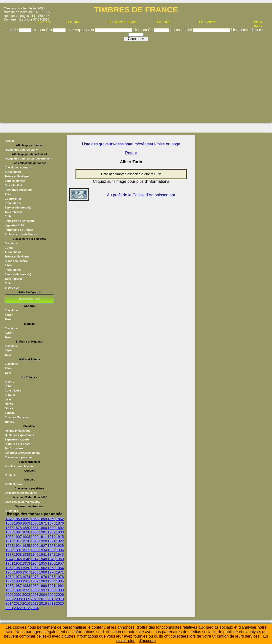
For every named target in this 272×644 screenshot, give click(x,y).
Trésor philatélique (17, 176)
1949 (51, 559)
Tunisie (9, 422)
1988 (26, 586)
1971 (60, 572)
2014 (9, 603)
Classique (11, 243)
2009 (26, 599)
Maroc (9, 404)
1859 (43, 519)
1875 (51, 523)
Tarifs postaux (14, 448)
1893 (9, 532)
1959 (18, 568)
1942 (51, 554)
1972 (9, 577)
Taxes (9, 337)
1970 (51, 572)
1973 (18, 577)
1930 (9, 550)
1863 (9, 523)
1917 (18, 541)
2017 (35, 603)
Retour (131, 153)
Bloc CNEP (12, 288)
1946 (26, 559)
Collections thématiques (21, 493)
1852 (26, 519)
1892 (60, 528)
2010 (35, 599)
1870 (35, 523)
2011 (43, 599)
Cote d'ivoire (13, 391)
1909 (35, 537)
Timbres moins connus (29, 299)
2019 (51, 603)
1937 (9, 554)
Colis (8, 216)
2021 (9, 608)
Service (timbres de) (18, 207)
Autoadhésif (13, 172)
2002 (26, 595)
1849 (9, 519)
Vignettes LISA (14, 225)
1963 (51, 568)
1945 (18, 559)
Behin (9, 386)
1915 (60, 537)
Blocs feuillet (13, 185)
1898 (26, 532)
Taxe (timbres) (14, 212)
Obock (9, 408)
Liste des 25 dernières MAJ (23, 502)
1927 (43, 546)
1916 (9, 541)
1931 (18, 550)
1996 (35, 590)
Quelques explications (19, 435)
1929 (60, 546)
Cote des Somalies (17, 417)
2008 (18, 599)
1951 (9, 563)
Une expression (81, 30)
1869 (26, 523)
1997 (43, 590)
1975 (35, 577)
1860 (51, 519)
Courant (10, 248)
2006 (60, 595)
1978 (60, 577)
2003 (35, 595)
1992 (60, 586)
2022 (18, 608)
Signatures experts (17, 439)
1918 (26, 541)
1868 (18, 523)
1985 (60, 581)
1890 (51, 528)
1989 (35, 586)
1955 (43, 563)
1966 (18, 572)
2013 (60, 599)
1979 (9, 581)
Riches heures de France (21, 234)
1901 (43, 532)
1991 (51, 586)
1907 (18, 537)
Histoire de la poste (17, 444)
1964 (60, 568)
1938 (18, 554)
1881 (35, 528)
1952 (18, 563)
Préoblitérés (13, 203)
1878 (18, 528)
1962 (43, 568)
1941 (43, 554)
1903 (60, 532)
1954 (35, 563)
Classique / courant (17, 167)
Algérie (9, 382)
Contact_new (13, 484)
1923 (9, 546)
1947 (35, 559)
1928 (51, 546)
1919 (35, 541)
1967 (26, 572)
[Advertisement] (136, 80)
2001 (18, 595)
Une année (144, 30)
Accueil (10, 141)
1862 (60, 519)
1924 (18, 546)
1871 (43, 523)
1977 (51, 577)
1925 (26, 546)
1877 (9, 528)
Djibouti (10, 395)
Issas (8, 399)
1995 (26, 590)
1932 (26, 550)
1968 (35, 572)
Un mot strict (181, 30)
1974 (26, 577)
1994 (18, 590)
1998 (51, 590)
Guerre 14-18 (13, 199)
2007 (9, 599)
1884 (43, 528)
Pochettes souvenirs (18, 190)
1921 (51, 541)
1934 (43, 550)
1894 (18, 532)
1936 (60, 550)
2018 (43, 603)
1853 (35, 519)
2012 (51, 599)
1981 (26, 581)
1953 (26, 563)
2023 (26, 608)
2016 (26, 603)
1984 (51, 581)
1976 (43, 577)
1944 (9, 559)
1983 (43, 581)
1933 (35, 550)
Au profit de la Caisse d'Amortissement (141, 195)
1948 (43, 559)
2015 (18, 603)
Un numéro (43, 30)
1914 (51, 537)
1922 (60, 541)
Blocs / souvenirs (16, 261)
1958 (9, 568)
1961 (35, 568)
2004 (43, 595)
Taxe (8, 319)
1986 (9, 586)
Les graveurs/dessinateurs (22, 453)
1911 (43, 537)
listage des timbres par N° (22, 150)
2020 (60, 603)
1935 (51, 550)
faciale (13, 30)
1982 (35, 581)
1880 (26, 528)
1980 (18, 581)
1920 (43, 541)
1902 (51, 532)
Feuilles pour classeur (19, 466)
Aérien (9, 194)
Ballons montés (15, 181)
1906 (9, 537)
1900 (35, 532)
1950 (60, 559)
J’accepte (147, 641)
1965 (9, 572)
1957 (60, 563)
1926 (35, 546)
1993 (9, 590)
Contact (10, 475)
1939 (26, 554)
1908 (26, 537)
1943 (60, 554)
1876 (60, 523)
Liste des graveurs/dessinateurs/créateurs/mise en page (131, 144)
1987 (18, 586)
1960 (26, 568)
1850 (18, 519)
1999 (60, 590)
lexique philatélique (18, 431)
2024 (35, 608)
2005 (51, 595)
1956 (51, 563)
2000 (9, 595)
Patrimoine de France (19, 230)
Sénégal (10, 413)
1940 (35, 554)
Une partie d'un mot (248, 30)
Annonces (11, 511)
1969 (43, 572)
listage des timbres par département (28, 159)
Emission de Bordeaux (20, 221)
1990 (43, 586)
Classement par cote (18, 457)
